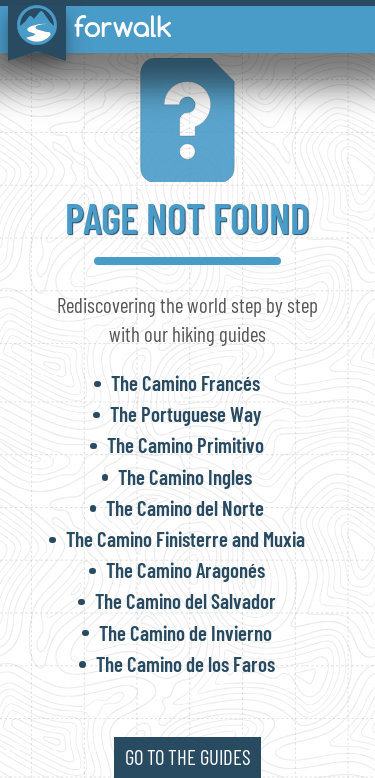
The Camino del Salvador (185, 600)
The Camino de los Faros (185, 663)
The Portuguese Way (185, 413)
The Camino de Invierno (185, 632)
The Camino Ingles (185, 476)
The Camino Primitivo (185, 444)
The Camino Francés (185, 382)
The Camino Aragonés (185, 569)
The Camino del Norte (185, 507)
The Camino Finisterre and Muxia (185, 538)
